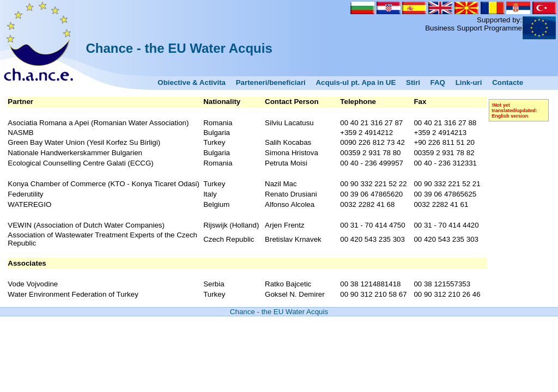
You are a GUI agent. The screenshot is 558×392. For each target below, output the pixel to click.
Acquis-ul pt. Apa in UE (356, 82)
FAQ (438, 82)
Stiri (413, 82)
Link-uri (469, 82)
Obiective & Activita (192, 82)
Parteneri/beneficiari (271, 82)
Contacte (508, 82)
